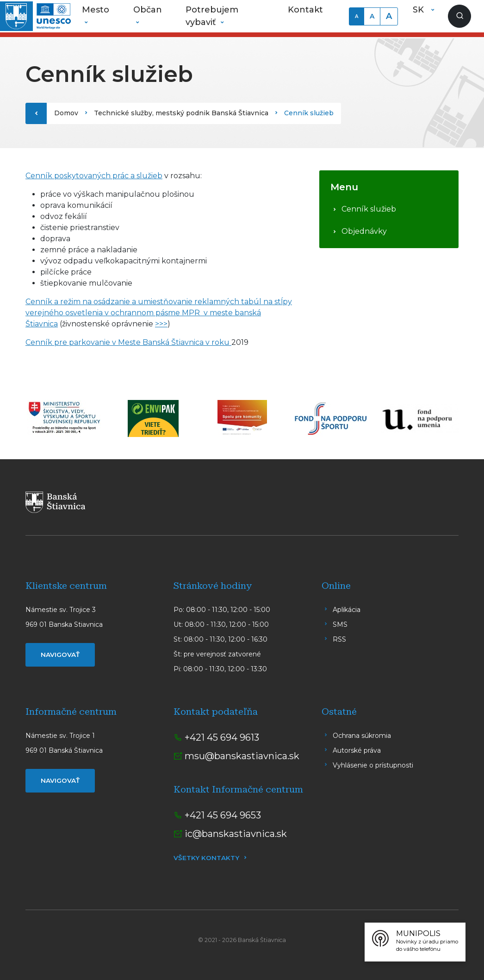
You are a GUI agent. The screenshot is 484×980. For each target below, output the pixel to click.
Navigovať (60, 655)
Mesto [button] (96, 10)
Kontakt (305, 10)
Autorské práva (357, 750)
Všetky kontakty (206, 858)
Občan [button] (148, 10)
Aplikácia (347, 610)
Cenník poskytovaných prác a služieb (94, 176)
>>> (161, 324)
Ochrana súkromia (362, 736)
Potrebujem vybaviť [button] (212, 16)
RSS (339, 639)
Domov (66, 113)
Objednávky (364, 231)
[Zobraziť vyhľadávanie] (459, 16)
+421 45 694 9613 (222, 737)
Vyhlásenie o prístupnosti (373, 765)
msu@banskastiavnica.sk (242, 756)
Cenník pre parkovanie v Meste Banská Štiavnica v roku (128, 342)
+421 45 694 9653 (223, 815)
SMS (340, 624)
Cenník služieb (369, 209)
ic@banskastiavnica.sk (236, 834)
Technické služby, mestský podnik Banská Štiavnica (181, 113)
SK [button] (419, 10)
